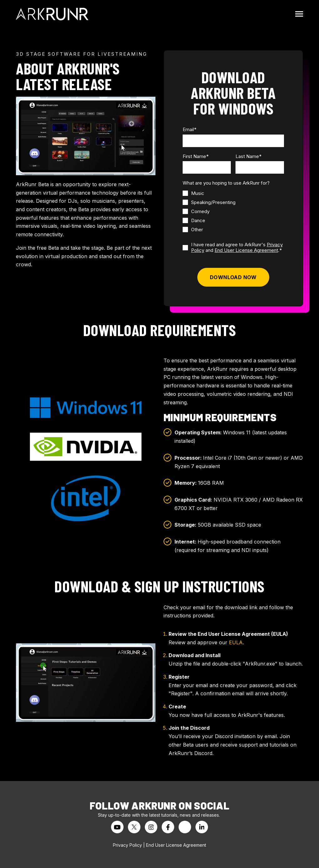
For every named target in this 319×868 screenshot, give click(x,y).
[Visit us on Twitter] (134, 827)
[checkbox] (209, 211)
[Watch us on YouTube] (117, 827)
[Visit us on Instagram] (151, 827)
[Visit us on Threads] (185, 827)
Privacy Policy (127, 845)
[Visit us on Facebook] (168, 827)
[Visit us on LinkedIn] (202, 827)
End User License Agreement (246, 250)
